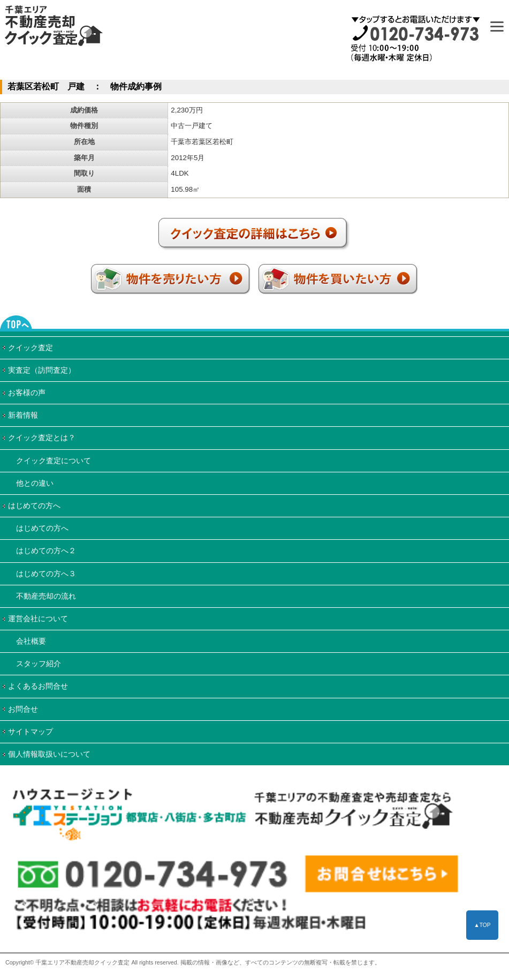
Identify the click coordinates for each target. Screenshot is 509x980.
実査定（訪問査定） (42, 370)
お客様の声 (27, 393)
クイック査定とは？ (42, 438)
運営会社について (38, 619)
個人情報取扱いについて (49, 754)
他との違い (35, 483)
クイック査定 (31, 348)
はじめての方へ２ (46, 551)
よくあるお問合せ (38, 686)
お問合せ (23, 709)
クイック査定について (54, 461)
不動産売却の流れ (46, 596)
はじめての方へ (34, 506)
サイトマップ (31, 732)
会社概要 (31, 641)
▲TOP (482, 925)
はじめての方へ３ (46, 574)
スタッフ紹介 (39, 664)
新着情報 (23, 415)
